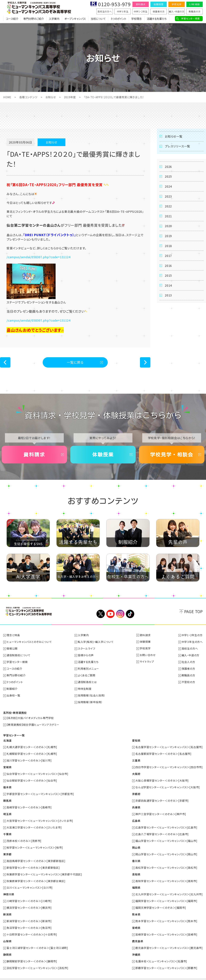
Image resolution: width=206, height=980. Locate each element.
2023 (168, 196)
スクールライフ (86, 648)
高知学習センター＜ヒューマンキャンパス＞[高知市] (166, 876)
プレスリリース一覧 (177, 146)
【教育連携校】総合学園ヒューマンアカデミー (33, 723)
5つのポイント (119, 19)
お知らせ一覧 (174, 136)
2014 (168, 286)
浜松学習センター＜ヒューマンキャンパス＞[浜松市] (37, 961)
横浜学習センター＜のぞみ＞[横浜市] (29, 902)
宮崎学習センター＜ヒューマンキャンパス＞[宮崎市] (166, 928)
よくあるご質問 (87, 674)
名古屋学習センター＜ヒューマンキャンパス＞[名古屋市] (169, 745)
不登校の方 (188, 681)
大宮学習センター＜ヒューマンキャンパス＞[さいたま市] (40, 817)
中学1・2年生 (141, 11)
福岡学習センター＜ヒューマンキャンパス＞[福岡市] (166, 895)
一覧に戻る (75, 362)
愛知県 (136, 738)
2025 (168, 176)
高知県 (136, 869)
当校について (98, 19)
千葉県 (7, 830)
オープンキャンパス (75, 19)
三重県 (136, 758)
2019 (168, 236)
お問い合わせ (148, 655)
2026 (168, 167)
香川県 (136, 856)
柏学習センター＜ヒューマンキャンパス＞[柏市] (35, 843)
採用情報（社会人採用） (92, 694)
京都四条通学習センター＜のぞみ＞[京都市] (162, 797)
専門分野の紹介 (16, 674)
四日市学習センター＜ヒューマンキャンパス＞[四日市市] (169, 765)
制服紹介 (12, 687)
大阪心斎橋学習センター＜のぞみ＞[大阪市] (162, 778)
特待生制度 (85, 687)
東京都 (7, 850)
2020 (168, 226)
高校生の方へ (105, 11)
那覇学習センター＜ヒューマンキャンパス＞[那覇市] (166, 961)
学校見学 (176, 4)
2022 (168, 206)
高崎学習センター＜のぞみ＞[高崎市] (29, 804)
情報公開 (12, 648)
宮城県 (7, 765)
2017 (168, 256)
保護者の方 (159, 11)
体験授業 (159, 4)
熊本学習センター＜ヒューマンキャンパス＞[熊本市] (166, 915)
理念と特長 (13, 635)
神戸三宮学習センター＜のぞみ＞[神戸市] (161, 810)
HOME (7, 97)
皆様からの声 (86, 655)
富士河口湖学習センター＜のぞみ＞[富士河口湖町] (37, 941)
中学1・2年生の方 (192, 635)
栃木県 (7, 784)
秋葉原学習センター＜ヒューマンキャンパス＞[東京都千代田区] (44, 869)
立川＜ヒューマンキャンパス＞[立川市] (30, 882)
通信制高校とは (87, 681)
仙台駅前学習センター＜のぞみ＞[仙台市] (32, 778)
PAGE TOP (193, 611)
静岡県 (7, 948)
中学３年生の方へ (192, 642)
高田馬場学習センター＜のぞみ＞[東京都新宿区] (36, 856)
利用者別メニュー (88, 668)
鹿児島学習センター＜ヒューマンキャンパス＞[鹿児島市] (169, 941)
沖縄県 (136, 948)
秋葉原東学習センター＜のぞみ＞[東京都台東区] (36, 876)
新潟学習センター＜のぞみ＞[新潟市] (29, 915)
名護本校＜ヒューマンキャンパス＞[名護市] (161, 954)
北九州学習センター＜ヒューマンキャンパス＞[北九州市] (169, 889)
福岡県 (136, 882)
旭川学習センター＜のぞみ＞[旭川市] (29, 758)
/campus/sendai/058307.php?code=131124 (39, 257)
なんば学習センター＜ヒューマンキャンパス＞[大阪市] (168, 784)
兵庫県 (136, 804)
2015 (168, 276)
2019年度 (70, 97)
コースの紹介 (14, 668)
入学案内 (54, 19)
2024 (168, 186)
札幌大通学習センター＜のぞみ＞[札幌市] (32, 745)
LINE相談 (195, 4)
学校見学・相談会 (172, 455)
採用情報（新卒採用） (90, 701)
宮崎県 (136, 921)
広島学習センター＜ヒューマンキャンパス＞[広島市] (166, 823)
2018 (168, 246)
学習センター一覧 (14, 733)
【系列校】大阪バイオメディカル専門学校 (30, 716)
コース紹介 (12, 19)
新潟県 (7, 908)
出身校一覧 (13, 694)
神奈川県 (9, 889)
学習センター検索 (190, 18)
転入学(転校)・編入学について (96, 642)
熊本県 (136, 908)
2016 (168, 266)
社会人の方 (188, 661)
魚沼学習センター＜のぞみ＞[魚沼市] (29, 921)
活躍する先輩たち (157, 19)
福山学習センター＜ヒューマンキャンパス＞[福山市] (166, 837)
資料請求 (141, 4)
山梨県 (7, 935)
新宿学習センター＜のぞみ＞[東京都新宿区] (33, 863)
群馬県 (7, 797)
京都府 (136, 791)
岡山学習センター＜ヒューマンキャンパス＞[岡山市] (166, 850)
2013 (168, 296)
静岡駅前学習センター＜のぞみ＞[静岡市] (32, 954)
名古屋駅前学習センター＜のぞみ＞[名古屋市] (163, 752)
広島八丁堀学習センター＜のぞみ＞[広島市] (162, 830)
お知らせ (51, 97)
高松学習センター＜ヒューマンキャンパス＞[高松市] (166, 863)
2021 (168, 216)
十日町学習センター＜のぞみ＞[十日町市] (32, 928)
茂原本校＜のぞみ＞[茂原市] (24, 837)
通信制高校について (19, 655)
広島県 (136, 817)
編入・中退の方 (177, 11)
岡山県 (136, 843)
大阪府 (136, 771)
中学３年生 (123, 11)
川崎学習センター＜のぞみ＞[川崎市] (29, 895)
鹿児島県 (138, 935)
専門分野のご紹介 (34, 19)
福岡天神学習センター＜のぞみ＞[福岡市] (161, 902)
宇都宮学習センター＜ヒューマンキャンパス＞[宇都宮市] (40, 791)
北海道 (7, 738)
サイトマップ (147, 661)
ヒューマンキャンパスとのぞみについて (29, 642)
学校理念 (137, 19)
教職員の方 (195, 11)
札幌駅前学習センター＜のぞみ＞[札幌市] (32, 752)
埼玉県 (7, 810)
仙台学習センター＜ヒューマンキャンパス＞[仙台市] (37, 771)
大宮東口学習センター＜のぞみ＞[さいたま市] (34, 823)
